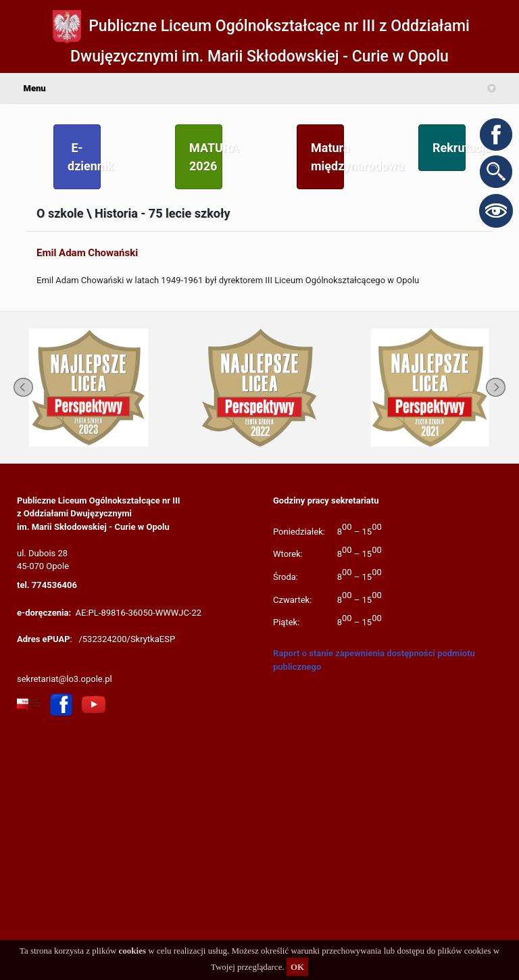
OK (297, 967)
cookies (132, 951)
